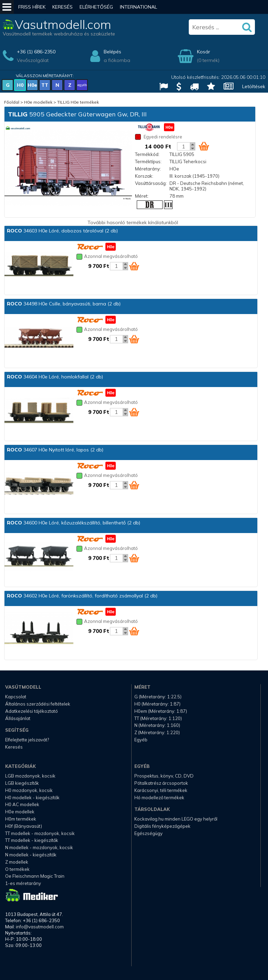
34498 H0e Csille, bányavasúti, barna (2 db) (64, 304)
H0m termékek (21, 819)
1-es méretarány (23, 883)
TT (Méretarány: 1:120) (158, 718)
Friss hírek (32, 7)
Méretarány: (148, 169)
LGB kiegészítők (22, 783)
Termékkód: (147, 154)
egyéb (82, 85)
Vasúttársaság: (151, 183)
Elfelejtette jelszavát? (27, 740)
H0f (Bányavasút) (24, 826)
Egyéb (141, 740)
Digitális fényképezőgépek (162, 826)
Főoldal (12, 102)
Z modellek (17, 862)
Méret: (142, 196)
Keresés (63, 7)
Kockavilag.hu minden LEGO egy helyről (176, 819)
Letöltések (254, 86)
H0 (20, 85)
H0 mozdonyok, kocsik (29, 790)
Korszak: (144, 176)
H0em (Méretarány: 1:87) (161, 711)
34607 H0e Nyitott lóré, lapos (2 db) (55, 450)
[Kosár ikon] (204, 146)
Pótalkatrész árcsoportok (161, 783)
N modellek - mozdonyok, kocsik (39, 847)
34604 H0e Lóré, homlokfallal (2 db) (55, 377)
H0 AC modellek (22, 804)
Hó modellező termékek (159, 797)
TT (45, 85)
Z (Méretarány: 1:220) (157, 732)
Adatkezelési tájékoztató (32, 711)
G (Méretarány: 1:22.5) (158, 697)
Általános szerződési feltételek (38, 704)
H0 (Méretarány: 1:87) (157, 704)
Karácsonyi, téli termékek (161, 790)
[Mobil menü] (7, 7)
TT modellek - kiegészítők (32, 840)
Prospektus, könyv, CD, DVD (164, 776)
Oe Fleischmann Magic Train (35, 876)
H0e (32, 85)
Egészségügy (148, 833)
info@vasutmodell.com (40, 927)
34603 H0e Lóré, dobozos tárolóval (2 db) (62, 231)
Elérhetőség (96, 7)
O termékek (17, 869)
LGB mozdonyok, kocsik (30, 776)
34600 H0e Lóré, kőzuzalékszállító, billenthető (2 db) (74, 523)
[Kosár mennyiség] (184, 146)
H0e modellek (38, 102)
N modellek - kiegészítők (31, 855)
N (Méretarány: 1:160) (157, 725)
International (138, 7)
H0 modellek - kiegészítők (32, 797)
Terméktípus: (148, 161)
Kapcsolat (16, 697)
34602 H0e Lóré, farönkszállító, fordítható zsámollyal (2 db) (82, 596)
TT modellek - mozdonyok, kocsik (40, 833)
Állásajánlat (18, 718)
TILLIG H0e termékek (78, 102)
